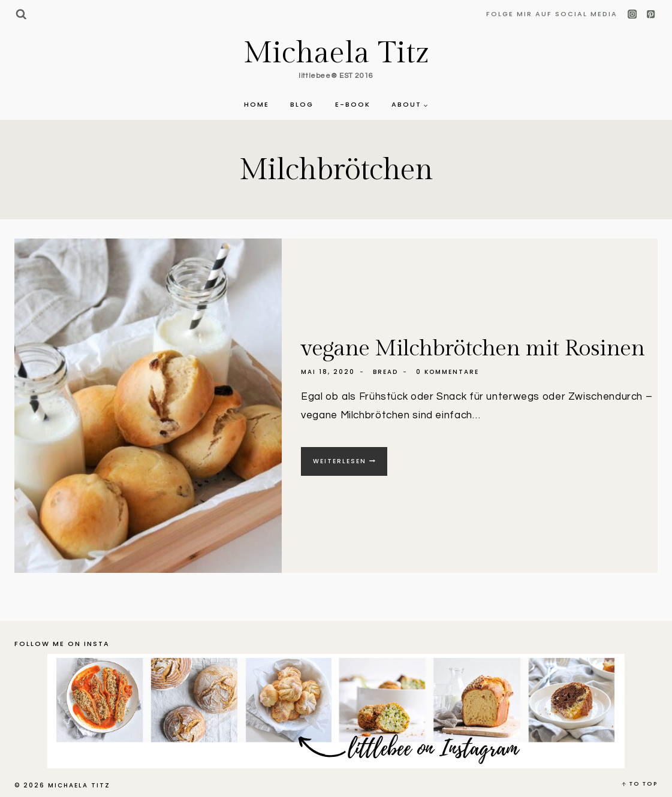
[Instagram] (633, 15)
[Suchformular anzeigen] (21, 14)
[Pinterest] (651, 15)
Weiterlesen (350, 466)
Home (257, 104)
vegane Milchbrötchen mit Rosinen (473, 348)
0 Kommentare (448, 372)
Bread (385, 372)
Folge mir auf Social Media (552, 14)
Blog (302, 104)
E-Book (353, 104)
